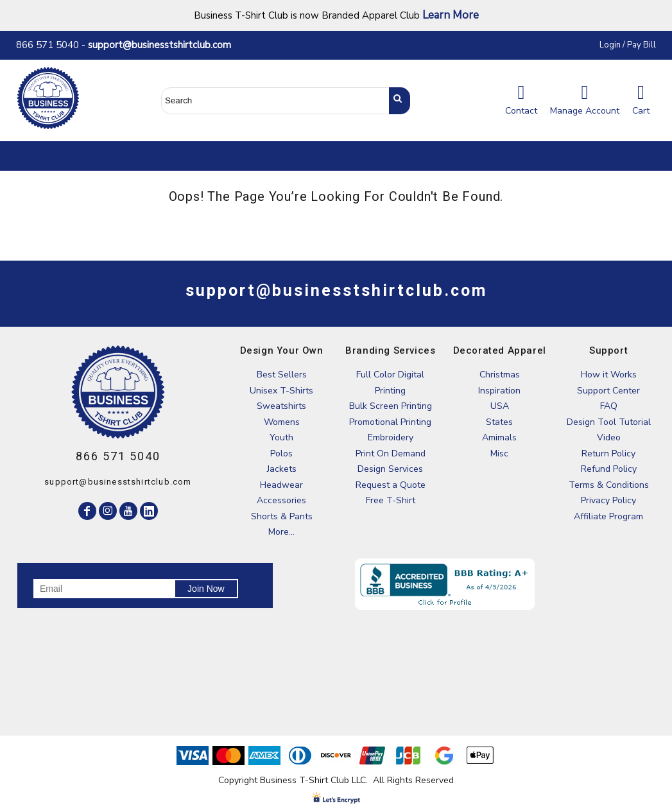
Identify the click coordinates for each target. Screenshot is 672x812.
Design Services (390, 469)
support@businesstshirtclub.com (165, 45)
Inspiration (499, 391)
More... (281, 532)
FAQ (609, 406)
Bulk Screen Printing (391, 406)
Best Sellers (282, 375)
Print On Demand (391, 454)
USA (500, 406)
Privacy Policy (608, 500)
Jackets (282, 469)
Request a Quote (391, 485)
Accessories (281, 500)
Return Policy (608, 454)
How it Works (609, 375)
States (499, 422)
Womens (282, 422)
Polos (281, 454)
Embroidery (391, 437)
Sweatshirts (281, 406)
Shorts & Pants (282, 516)
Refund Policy (609, 469)
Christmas (500, 375)
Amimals (499, 437)
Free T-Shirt (391, 500)
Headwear (281, 485)
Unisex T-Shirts (281, 391)
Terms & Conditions (609, 485)
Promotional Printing (390, 422)
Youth (281, 437)
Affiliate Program (608, 516)
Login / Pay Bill (628, 45)
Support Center (608, 391)
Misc (499, 454)
